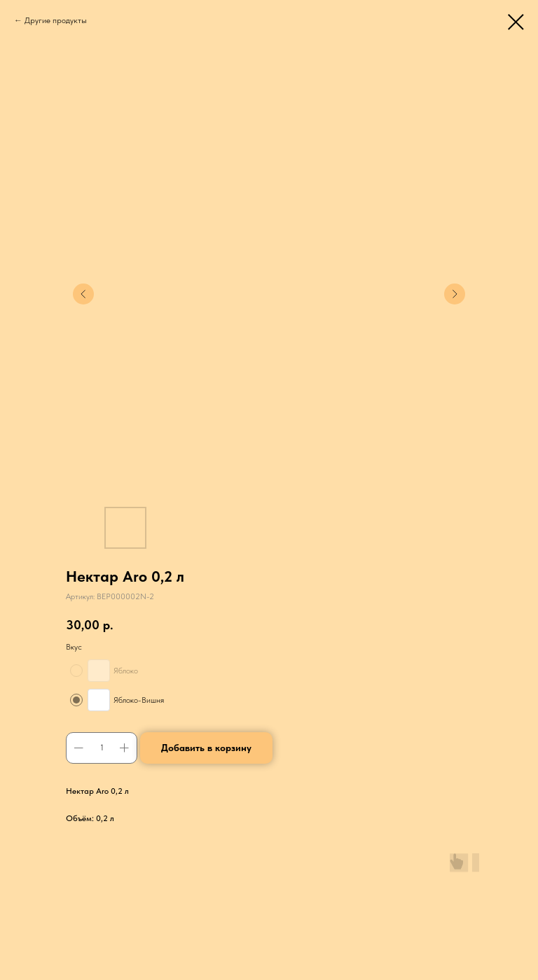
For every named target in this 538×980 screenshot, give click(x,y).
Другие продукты (56, 20)
